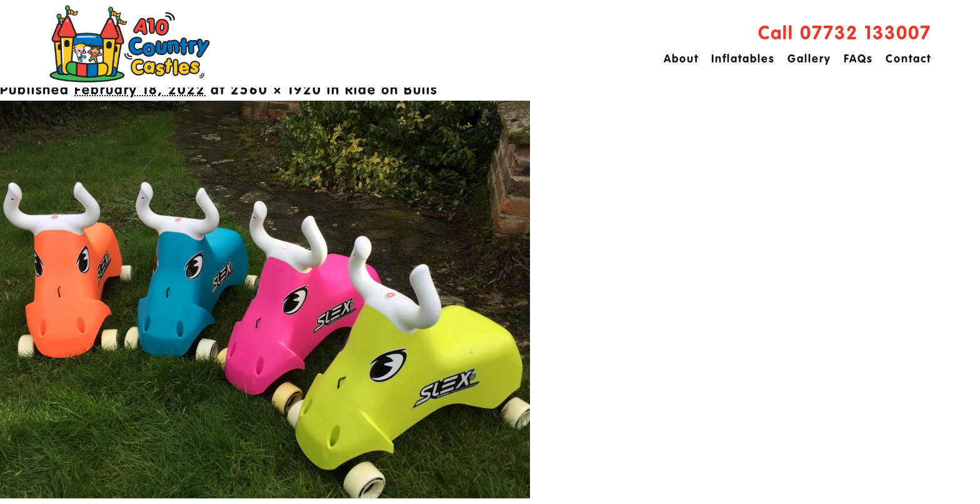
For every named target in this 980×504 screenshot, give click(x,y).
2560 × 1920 (276, 91)
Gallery (809, 59)
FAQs (858, 59)
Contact (908, 59)
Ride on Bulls (391, 91)
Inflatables (743, 59)
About (681, 59)
